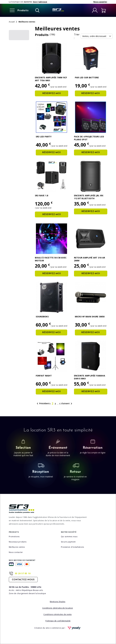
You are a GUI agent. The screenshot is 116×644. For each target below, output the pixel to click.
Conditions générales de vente (58, 614)
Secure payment (68, 542)
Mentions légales (58, 602)
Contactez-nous (23, 580)
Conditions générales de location (58, 608)
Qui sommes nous (69, 537)
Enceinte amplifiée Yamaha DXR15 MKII (90, 377)
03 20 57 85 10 (23, 573)
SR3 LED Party (44, 137)
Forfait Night (44, 376)
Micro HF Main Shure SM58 (90, 317)
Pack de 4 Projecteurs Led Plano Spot (89, 138)
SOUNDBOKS (42, 317)
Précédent (43, 404)
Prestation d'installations (73, 547)
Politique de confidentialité (58, 621)
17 (61, 404)
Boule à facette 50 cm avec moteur (51, 259)
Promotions (14, 537)
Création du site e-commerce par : (58, 628)
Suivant (68, 404)
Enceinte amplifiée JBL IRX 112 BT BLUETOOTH (89, 197)
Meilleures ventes (17, 547)
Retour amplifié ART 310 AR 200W (90, 259)
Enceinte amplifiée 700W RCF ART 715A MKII (51, 79)
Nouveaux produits (18, 542)
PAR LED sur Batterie (87, 77)
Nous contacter (16, 552)
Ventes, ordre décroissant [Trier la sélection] (97, 36)
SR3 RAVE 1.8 (42, 195)
